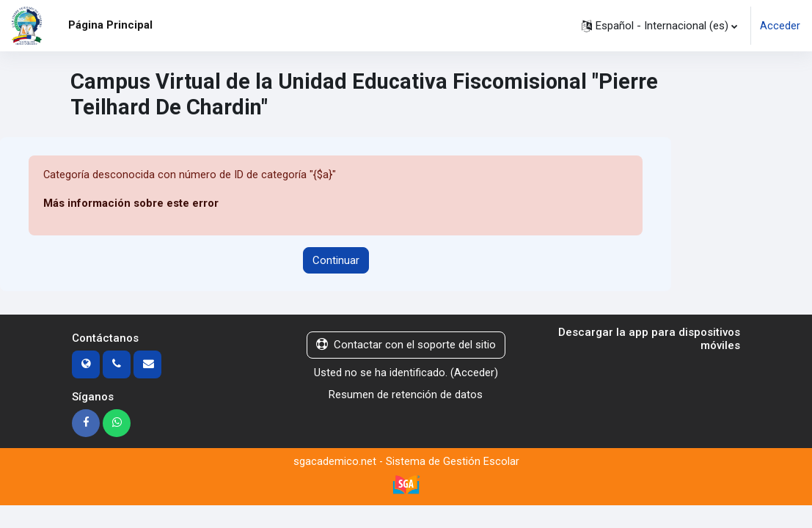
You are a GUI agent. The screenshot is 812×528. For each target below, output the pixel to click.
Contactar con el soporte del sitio (406, 345)
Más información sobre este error (131, 204)
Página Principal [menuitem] (110, 25)
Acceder (780, 26)
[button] (659, 26)
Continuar (336, 260)
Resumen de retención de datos (406, 395)
